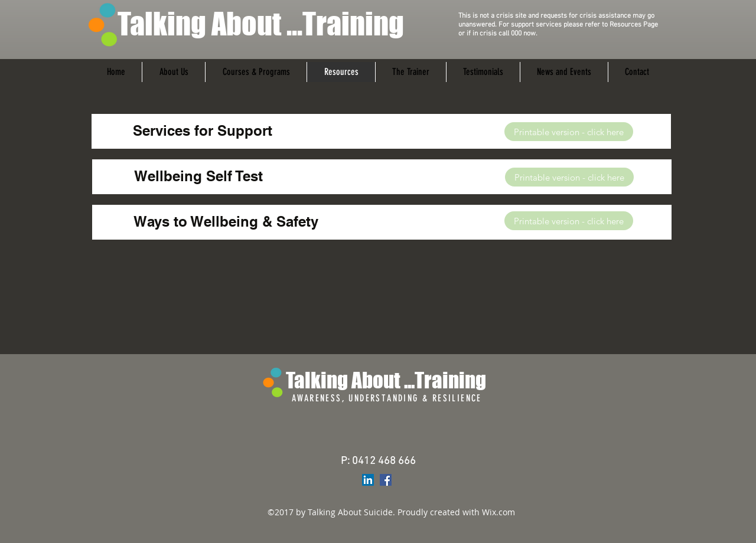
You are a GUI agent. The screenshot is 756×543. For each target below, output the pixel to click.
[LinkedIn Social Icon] (368, 480)
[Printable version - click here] (569, 132)
